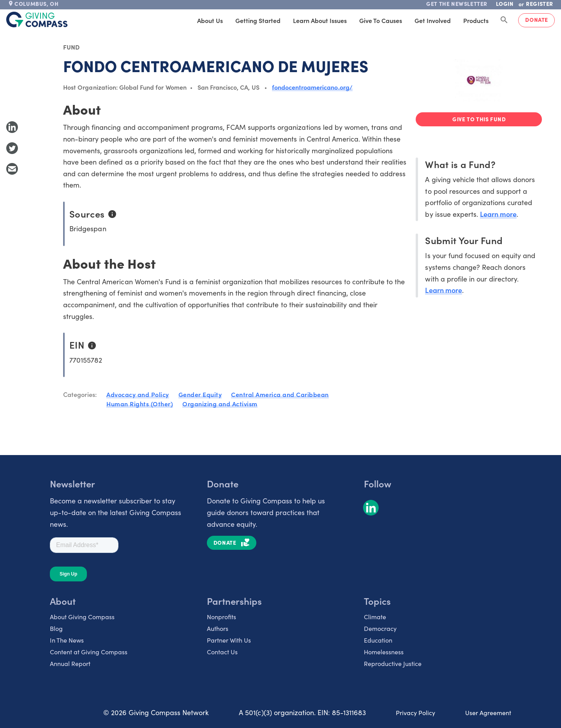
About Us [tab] (210, 20)
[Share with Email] (12, 169)
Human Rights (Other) (140, 404)
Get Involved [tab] (433, 20)
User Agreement (488, 712)
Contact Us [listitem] (222, 652)
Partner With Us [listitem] (229, 640)
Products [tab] (476, 20)
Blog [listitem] (56, 628)
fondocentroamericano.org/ (312, 87)
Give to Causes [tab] (381, 20)
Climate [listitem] (375, 616)
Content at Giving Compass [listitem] (89, 652)
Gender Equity (200, 394)
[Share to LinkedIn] (12, 127)
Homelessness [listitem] (384, 652)
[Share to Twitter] (12, 148)
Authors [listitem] (218, 628)
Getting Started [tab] (258, 20)
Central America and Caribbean (280, 394)
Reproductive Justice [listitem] (393, 663)
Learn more (498, 214)
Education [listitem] (378, 640)
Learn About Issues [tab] (320, 20)
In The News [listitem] (67, 640)
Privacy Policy (415, 712)
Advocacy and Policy (138, 394)
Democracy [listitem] (380, 628)
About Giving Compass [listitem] (82, 616)
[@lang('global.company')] (37, 19)
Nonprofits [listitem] (221, 616)
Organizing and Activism (220, 404)
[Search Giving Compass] (504, 20)
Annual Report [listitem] (70, 663)
